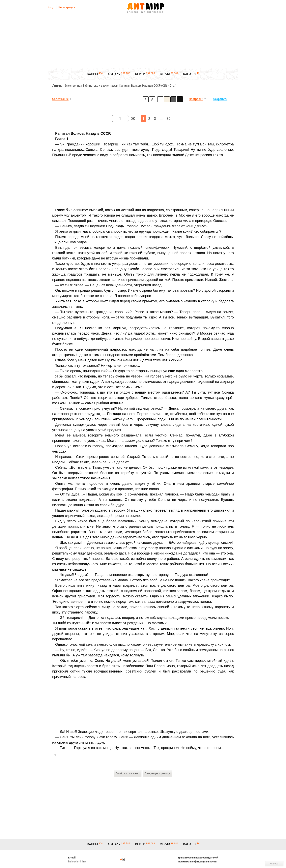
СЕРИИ (165, 74)
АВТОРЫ (114, 74)
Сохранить (220, 99)
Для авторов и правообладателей (198, 858)
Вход (51, 7)
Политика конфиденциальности (197, 862)
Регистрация (67, 7)
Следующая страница (157, 773)
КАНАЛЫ (190, 74)
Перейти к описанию (128, 773)
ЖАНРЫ (92, 74)
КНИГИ (140, 74)
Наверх (274, 864)
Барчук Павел (109, 86)
